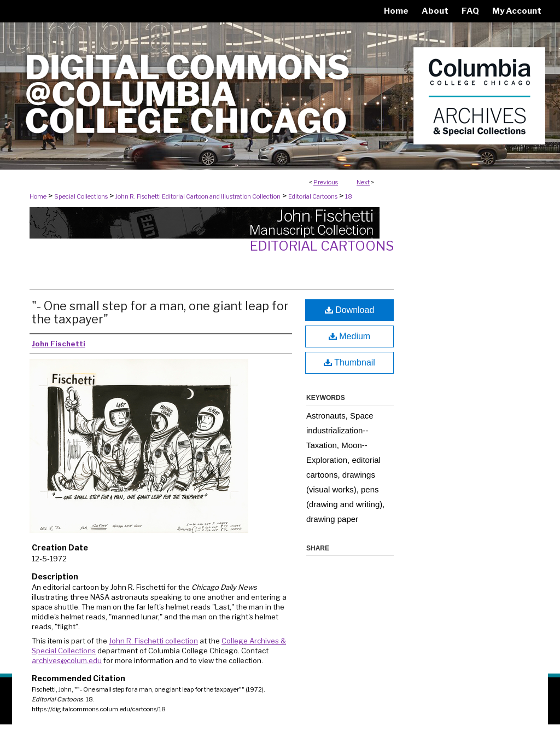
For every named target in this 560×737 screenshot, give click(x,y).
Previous (326, 182)
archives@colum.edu (67, 660)
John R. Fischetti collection (153, 641)
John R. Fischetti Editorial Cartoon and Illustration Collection (198, 196)
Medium (349, 336)
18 (349, 196)
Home (38, 196)
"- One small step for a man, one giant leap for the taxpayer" (160, 312)
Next (363, 182)
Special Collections (81, 196)
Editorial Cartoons (313, 196)
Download (350, 310)
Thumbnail (349, 362)
